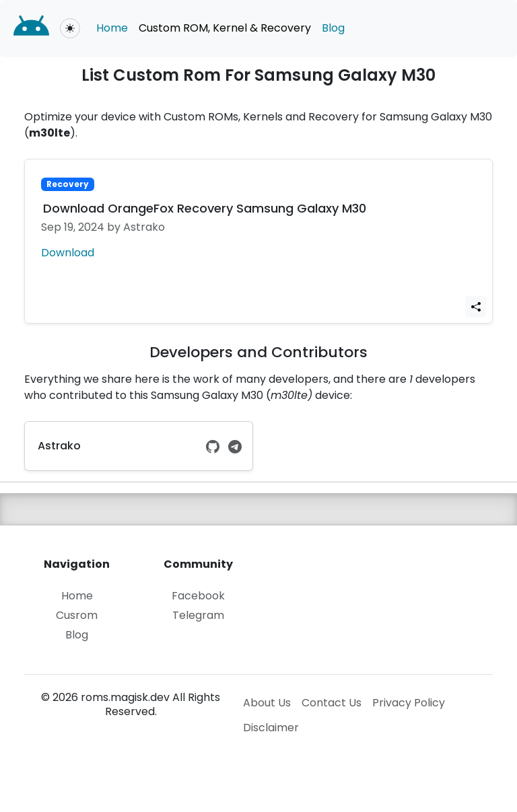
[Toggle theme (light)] (70, 28)
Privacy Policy (409, 703)
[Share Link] (476, 307)
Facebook (198, 596)
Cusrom (77, 616)
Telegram (198, 616)
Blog (333, 28)
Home (112, 28)
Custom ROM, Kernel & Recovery (225, 28)
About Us (267, 703)
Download (68, 253)
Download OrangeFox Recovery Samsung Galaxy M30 (205, 208)
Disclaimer (271, 728)
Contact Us (332, 703)
